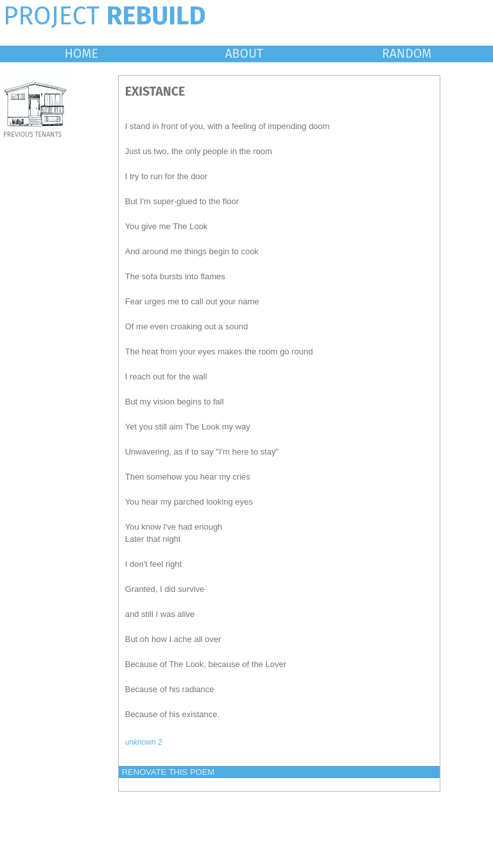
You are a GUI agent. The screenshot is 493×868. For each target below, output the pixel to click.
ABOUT (244, 54)
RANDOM (407, 54)
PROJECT (105, 16)
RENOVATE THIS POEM (168, 772)
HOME (82, 54)
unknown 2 (144, 742)
